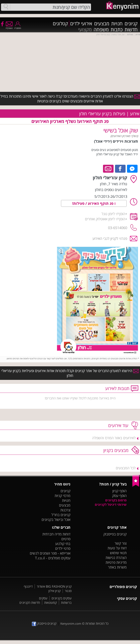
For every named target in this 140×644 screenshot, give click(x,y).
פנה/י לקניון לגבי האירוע (110, 238)
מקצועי (85, 29)
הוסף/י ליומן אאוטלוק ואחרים (105, 219)
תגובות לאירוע (117, 388)
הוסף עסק (119, 496)
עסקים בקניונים (62, 598)
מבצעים (102, 24)
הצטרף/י (9, 27)
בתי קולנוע (63, 544)
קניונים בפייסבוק (115, 534)
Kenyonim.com (71, 623)
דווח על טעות (117, 548)
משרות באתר (117, 567)
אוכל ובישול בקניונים (56, 520)
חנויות (117, 24)
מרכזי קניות (62, 496)
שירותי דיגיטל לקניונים (111, 505)
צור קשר (121, 543)
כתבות (117, 29)
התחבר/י (18, 27)
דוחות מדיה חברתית (56, 534)
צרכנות (65, 510)
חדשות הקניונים (30, 603)
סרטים (66, 539)
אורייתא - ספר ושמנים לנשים (50, 553)
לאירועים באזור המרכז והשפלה (114, 438)
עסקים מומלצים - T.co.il (53, 558)
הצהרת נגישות (116, 558)
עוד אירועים (118, 425)
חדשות (131, 29)
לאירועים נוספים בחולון (111, 190)
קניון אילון (54, 591)
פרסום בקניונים (116, 500)
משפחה (101, 29)
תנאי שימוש (118, 553)
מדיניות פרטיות (116, 562)
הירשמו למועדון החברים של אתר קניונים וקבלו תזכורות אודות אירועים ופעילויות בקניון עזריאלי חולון (70, 373)
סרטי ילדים (63, 548)
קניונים (131, 24)
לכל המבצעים (126, 468)
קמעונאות (50, 603)
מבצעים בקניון (116, 450)
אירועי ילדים (81, 24)
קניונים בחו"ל (61, 515)
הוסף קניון (119, 491)
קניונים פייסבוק (44, 623)
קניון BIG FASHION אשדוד (54, 586)
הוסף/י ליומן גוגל (113, 214)
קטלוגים (60, 24)
